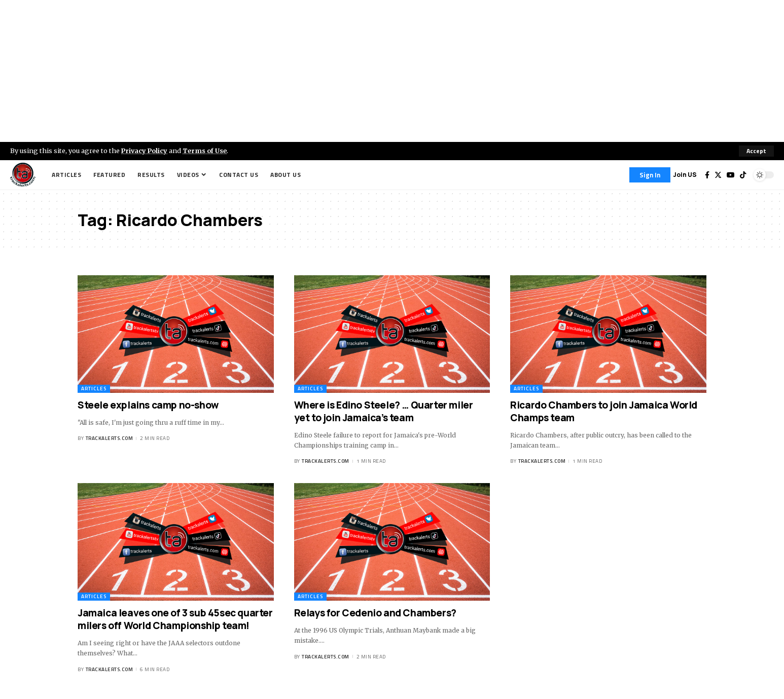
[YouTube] (731, 175)
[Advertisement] (392, 71)
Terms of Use (206, 151)
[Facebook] (707, 175)
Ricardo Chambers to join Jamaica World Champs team (604, 411)
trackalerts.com (110, 438)
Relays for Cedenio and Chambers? (375, 613)
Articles (94, 389)
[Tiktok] (743, 175)
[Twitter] (718, 175)
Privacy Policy (145, 151)
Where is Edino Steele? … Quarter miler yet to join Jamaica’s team (384, 411)
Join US (685, 175)
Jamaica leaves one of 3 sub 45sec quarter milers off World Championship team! (175, 619)
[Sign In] (650, 175)
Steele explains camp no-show (148, 405)
